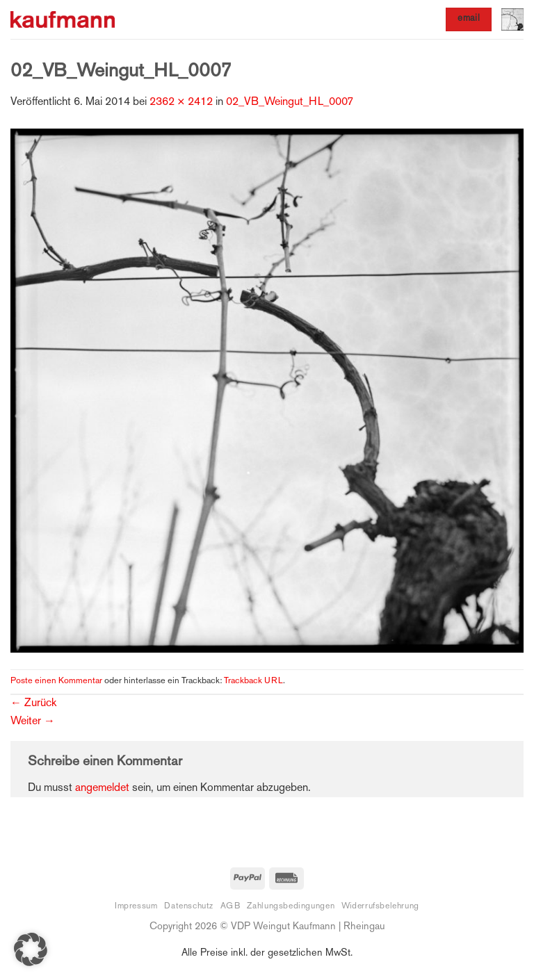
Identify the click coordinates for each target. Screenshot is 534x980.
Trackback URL (253, 681)
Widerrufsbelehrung (380, 906)
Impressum (136, 906)
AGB (230, 906)
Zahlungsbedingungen (291, 906)
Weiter (33, 722)
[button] (512, 20)
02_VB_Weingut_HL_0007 (290, 103)
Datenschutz (189, 906)
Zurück (33, 704)
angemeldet (102, 789)
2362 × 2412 (181, 103)
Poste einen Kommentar (56, 681)
